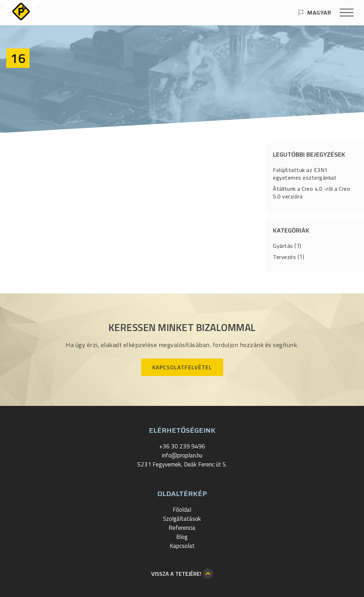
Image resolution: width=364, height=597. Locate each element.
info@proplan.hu (182, 455)
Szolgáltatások (182, 519)
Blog (182, 537)
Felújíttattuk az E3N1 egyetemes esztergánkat (305, 174)
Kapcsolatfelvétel (182, 367)
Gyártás (283, 246)
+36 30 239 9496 (182, 446)
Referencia (182, 528)
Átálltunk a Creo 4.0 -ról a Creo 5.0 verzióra (312, 193)
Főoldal (182, 510)
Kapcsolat (182, 546)
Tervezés (284, 257)
